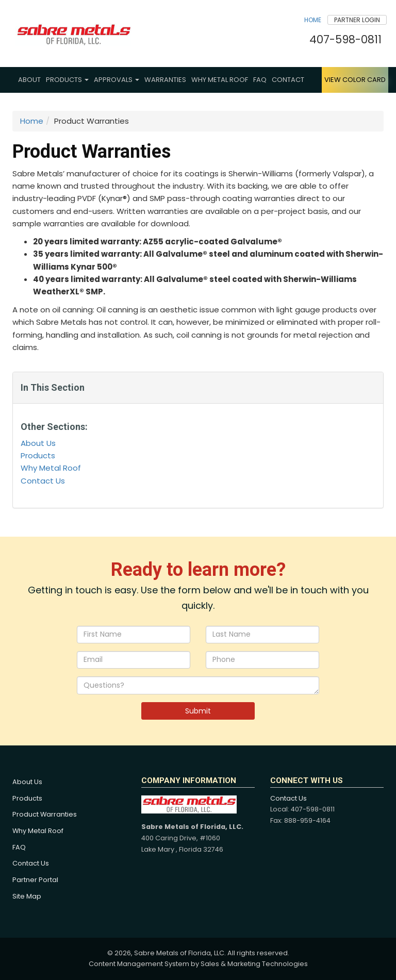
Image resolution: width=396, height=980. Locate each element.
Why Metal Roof (220, 80)
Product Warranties (45, 814)
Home (313, 20)
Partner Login (357, 20)
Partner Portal (35, 880)
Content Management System (139, 964)
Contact (288, 80)
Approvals (117, 80)
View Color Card (355, 80)
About (29, 80)
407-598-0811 (345, 39)
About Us (38, 443)
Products (67, 80)
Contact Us (43, 481)
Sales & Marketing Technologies (254, 964)
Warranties (165, 80)
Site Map (27, 896)
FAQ (260, 80)
